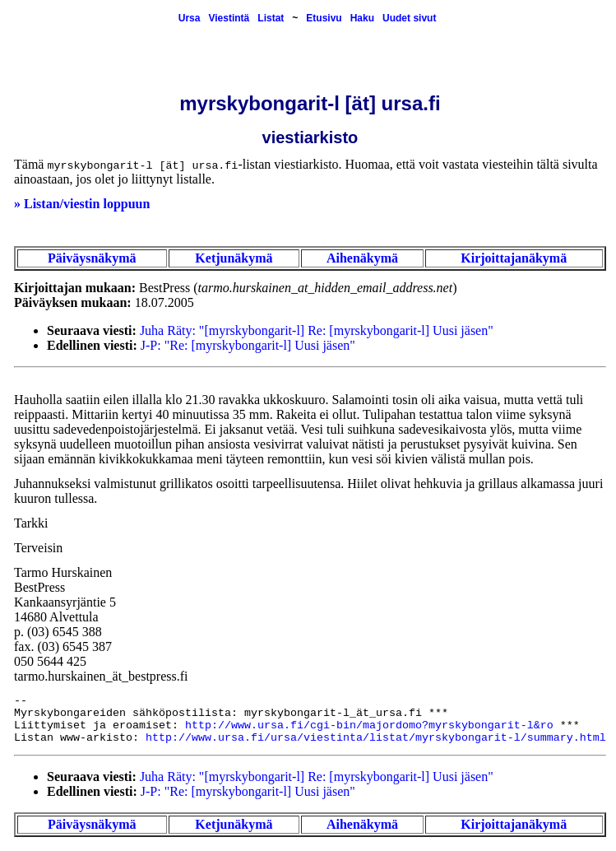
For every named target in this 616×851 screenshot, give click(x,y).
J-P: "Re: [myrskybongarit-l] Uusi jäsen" (248, 345)
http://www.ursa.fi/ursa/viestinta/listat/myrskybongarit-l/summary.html (376, 738)
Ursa (190, 18)
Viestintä (229, 18)
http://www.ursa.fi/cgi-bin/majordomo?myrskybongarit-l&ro (369, 725)
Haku (362, 18)
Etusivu (324, 18)
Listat (271, 18)
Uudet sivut (409, 18)
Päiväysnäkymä (92, 258)
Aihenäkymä (362, 258)
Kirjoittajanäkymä (514, 258)
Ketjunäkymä (234, 258)
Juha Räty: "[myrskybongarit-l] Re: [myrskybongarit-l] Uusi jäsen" (317, 330)
